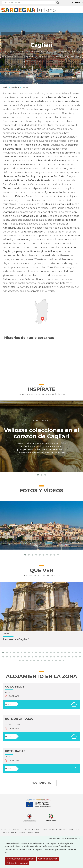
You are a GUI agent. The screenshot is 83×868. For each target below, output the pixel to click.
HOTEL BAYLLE (15, 751)
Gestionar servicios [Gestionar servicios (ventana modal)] (48, 859)
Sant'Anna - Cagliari (16, 639)
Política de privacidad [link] (17, 863)
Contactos (33, 832)
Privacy (53, 830)
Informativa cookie (69, 830)
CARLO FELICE (15, 687)
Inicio (5, 87)
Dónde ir (15, 87)
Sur (41, 36)
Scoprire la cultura (42, 420)
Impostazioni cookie (14, 832)
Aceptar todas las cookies (21, 859)
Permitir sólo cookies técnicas (66, 838)
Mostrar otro (42, 783)
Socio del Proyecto (12, 830)
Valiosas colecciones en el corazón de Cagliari (41, 433)
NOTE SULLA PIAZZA (19, 719)
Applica (58, 3)
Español (77, 3)
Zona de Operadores (36, 830)
